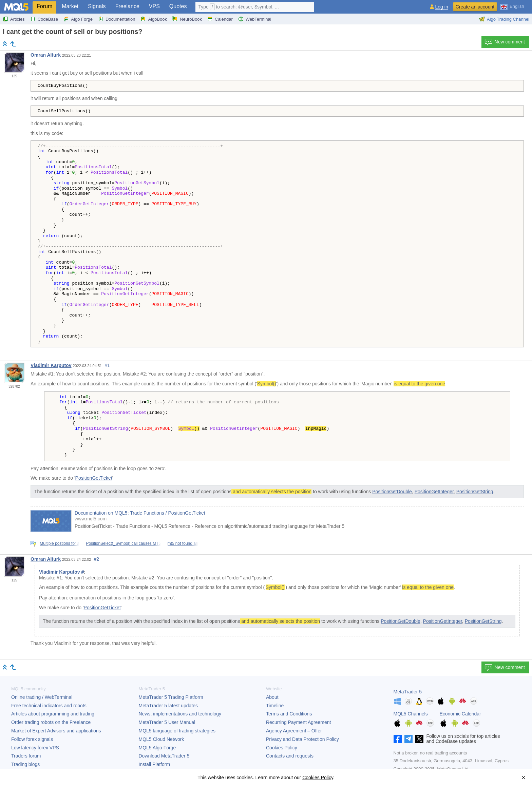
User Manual (167, 722)
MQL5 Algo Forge (157, 748)
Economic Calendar (460, 714)
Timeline (275, 706)
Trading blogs (25, 764)
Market (70, 6)
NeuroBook (187, 19)
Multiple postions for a (60, 543)
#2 (97, 559)
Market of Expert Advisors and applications (56, 731)
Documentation (117, 19)
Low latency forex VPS (35, 748)
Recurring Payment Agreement (298, 722)
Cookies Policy (282, 748)
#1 (107, 365)
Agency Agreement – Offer (294, 731)
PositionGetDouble (392, 492)
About (272, 697)
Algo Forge (78, 19)
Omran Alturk (46, 55)
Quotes (178, 6)
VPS (154, 6)
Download (164, 756)
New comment (505, 42)
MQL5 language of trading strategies (177, 731)
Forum (44, 6)
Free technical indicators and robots (49, 706)
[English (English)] (512, 6)
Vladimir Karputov (51, 365)
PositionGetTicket (94, 478)
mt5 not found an (183, 543)
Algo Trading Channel (504, 19)
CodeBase (44, 19)
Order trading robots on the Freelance (51, 722)
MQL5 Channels (411, 714)
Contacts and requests (290, 756)
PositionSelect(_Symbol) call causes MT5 (123, 543)
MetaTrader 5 (408, 692)
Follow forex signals (32, 739)
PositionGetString (475, 492)
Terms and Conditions (289, 714)
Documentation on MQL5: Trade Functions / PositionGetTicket (140, 513)
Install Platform (155, 764)
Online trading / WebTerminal (42, 697)
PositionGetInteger (434, 492)
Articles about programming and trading (53, 714)
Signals (97, 6)
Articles (14, 19)
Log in (442, 7)
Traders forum (26, 756)
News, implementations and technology (180, 714)
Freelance (127, 6)
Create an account (475, 7)
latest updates (168, 706)
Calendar (220, 19)
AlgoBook (154, 19)
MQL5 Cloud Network (161, 739)
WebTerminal (255, 19)
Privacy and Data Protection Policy (302, 739)
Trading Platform (171, 697)
